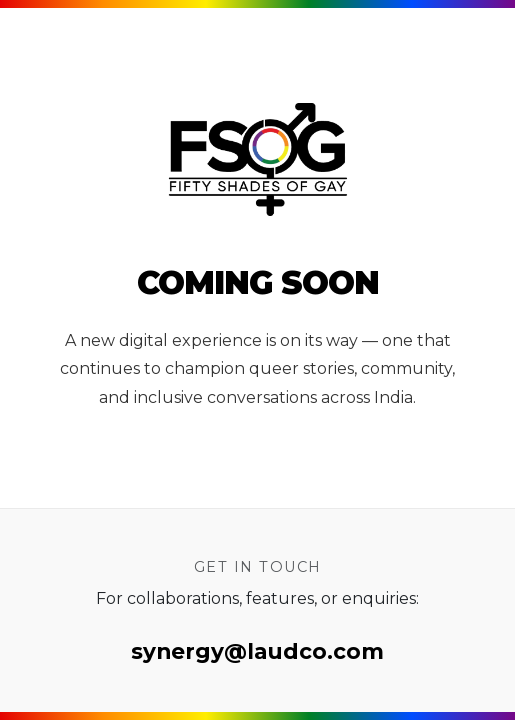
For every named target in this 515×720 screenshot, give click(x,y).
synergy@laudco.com (257, 651)
